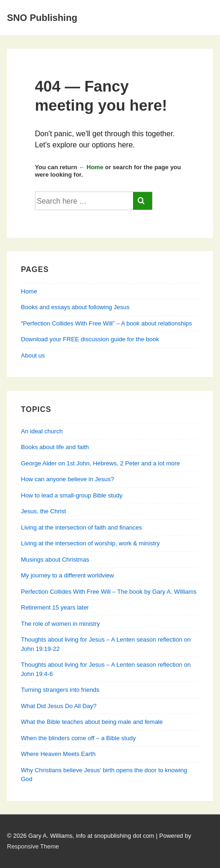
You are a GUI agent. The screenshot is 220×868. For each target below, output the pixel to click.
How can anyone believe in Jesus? (67, 479)
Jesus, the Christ (43, 511)
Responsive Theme (33, 846)
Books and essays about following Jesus (75, 307)
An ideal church (42, 431)
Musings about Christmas (55, 560)
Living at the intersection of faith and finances (81, 527)
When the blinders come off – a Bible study (78, 738)
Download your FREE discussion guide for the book (90, 339)
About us (33, 355)
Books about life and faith (55, 447)
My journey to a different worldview (67, 575)
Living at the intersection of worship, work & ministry (90, 543)
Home (29, 291)
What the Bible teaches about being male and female (92, 722)
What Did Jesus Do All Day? (59, 706)
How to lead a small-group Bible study (72, 495)
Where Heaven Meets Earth (58, 754)
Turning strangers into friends (60, 690)
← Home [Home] (91, 167)
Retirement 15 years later (55, 607)
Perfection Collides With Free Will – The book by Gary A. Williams (109, 592)
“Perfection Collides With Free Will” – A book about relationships (107, 323)
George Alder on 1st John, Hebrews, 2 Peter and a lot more (100, 463)
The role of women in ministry (60, 624)
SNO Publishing (42, 18)
